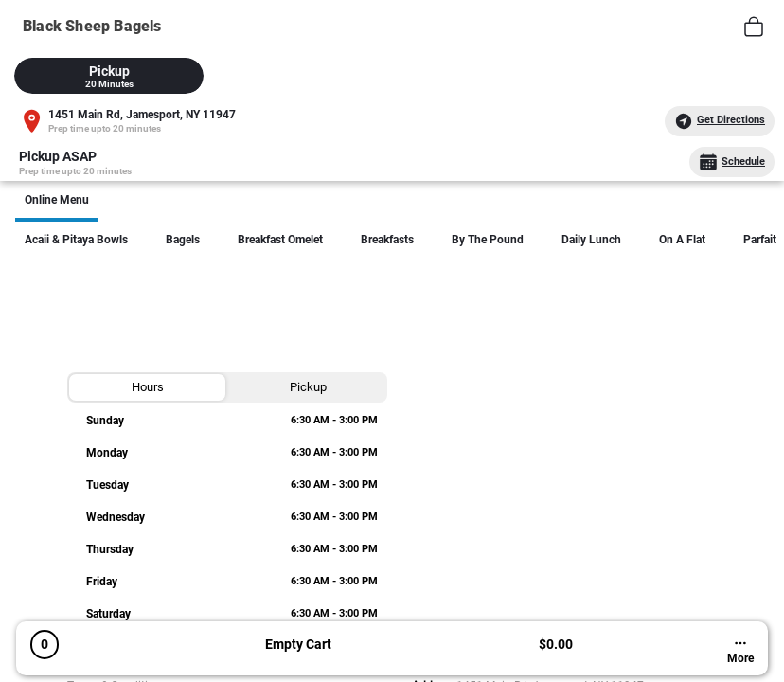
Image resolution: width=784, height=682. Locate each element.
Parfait (760, 240)
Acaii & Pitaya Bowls (76, 240)
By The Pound (488, 240)
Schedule (732, 162)
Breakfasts (387, 240)
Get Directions (720, 121)
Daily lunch (591, 240)
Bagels (183, 240)
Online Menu (57, 200)
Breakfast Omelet (280, 240)
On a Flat (682, 240)
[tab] (109, 76)
